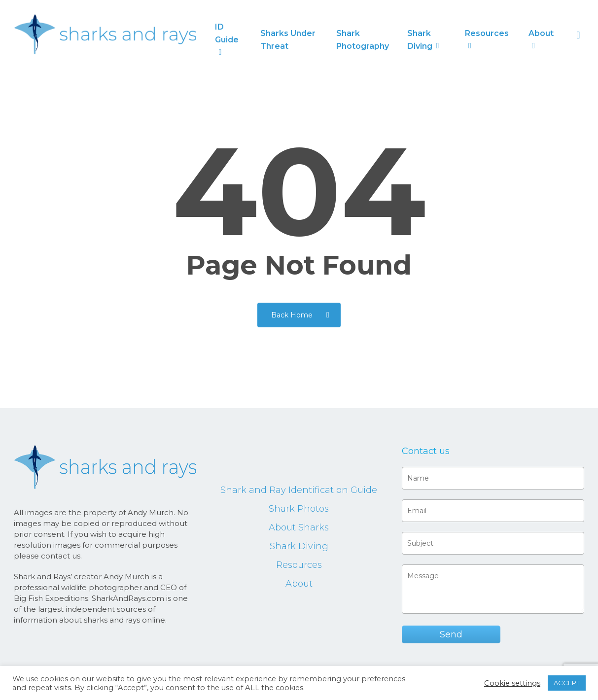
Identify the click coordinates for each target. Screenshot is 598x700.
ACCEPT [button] (567, 683)
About (299, 584)
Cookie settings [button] (512, 683)
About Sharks (299, 527)
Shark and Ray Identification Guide (299, 490)
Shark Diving (299, 546)
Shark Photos (299, 509)
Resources (299, 565)
